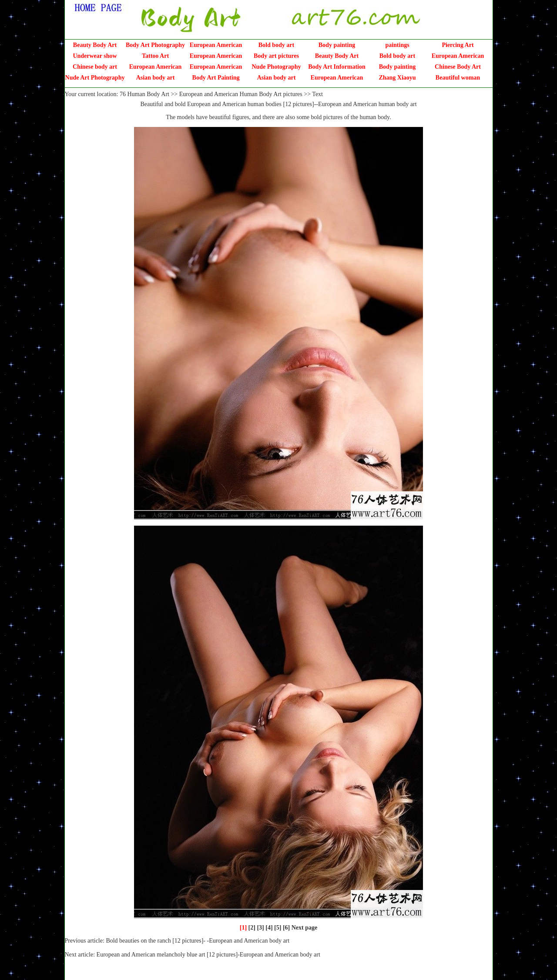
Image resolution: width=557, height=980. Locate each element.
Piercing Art (458, 45)
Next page (305, 928)
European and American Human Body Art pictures (241, 94)
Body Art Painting (216, 78)
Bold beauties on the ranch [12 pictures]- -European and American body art (198, 941)
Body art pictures (276, 56)
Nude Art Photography (95, 78)
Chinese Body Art (458, 67)
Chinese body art (95, 67)
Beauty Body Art (95, 45)
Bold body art (276, 45)
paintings (397, 45)
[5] (278, 928)
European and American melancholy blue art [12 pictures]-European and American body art (208, 955)
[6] (286, 928)
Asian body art (156, 78)
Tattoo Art (155, 56)
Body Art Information (337, 67)
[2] (252, 928)
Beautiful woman (458, 78)
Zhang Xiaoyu (397, 78)
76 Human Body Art (144, 94)
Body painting (337, 45)
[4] (269, 928)
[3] (260, 928)
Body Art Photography (155, 45)
